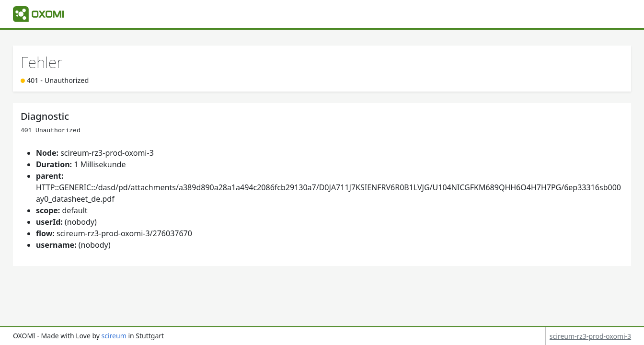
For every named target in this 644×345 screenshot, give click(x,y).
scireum (114, 336)
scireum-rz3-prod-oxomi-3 (590, 336)
